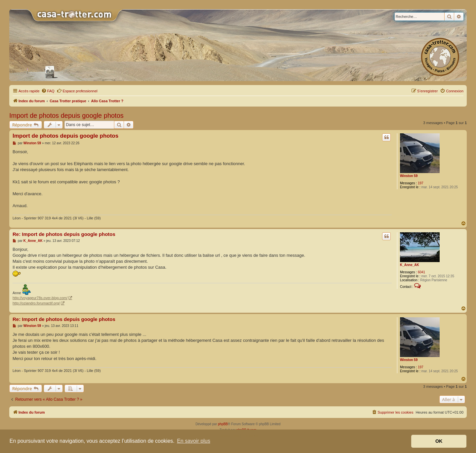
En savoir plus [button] (194, 441)
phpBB (223, 424)
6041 (421, 272)
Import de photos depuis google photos (66, 115)
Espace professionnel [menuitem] (77, 91)
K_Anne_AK (410, 265)
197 (421, 183)
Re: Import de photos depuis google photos (64, 234)
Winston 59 (409, 176)
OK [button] (439, 441)
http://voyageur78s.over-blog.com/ (40, 298)
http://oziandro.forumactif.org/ (36, 303)
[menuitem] (48, 91)
